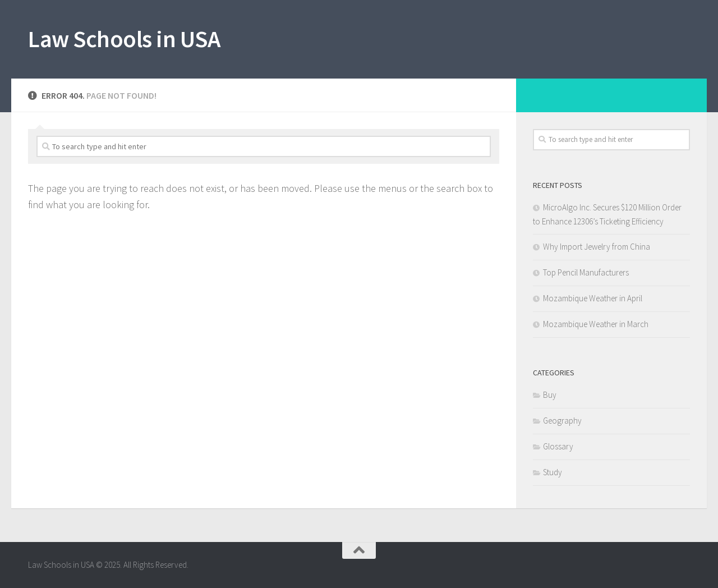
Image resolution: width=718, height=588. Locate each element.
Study (553, 472)
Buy (550, 395)
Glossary (558, 446)
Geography (562, 421)
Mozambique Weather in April (593, 298)
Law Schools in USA (124, 39)
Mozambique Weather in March (596, 324)
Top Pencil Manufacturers (586, 272)
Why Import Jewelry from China (597, 247)
